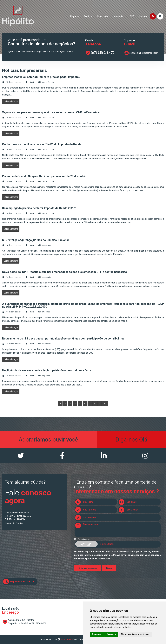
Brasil (32, 82)
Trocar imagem (82, 539)
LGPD (132, 16)
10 (105, 404)
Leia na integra (11, 101)
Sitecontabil (67, 639)
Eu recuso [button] (111, 634)
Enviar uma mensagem (88, 568)
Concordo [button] (97, 634)
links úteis (103, 16)
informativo (118, 16)
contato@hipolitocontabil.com (144, 53)
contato (143, 16)
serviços (88, 16)
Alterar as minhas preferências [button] (135, 634)
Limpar (109, 568)
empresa (75, 16)
